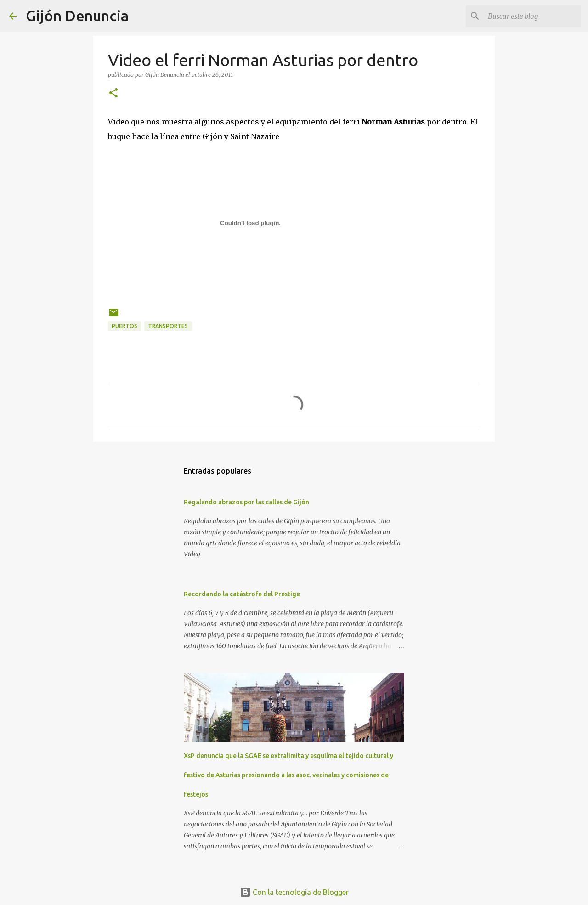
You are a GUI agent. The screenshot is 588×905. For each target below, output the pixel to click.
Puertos (124, 326)
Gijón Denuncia (77, 16)
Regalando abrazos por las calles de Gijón (246, 502)
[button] (113, 93)
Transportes (168, 326)
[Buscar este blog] (532, 16)
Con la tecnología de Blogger (294, 892)
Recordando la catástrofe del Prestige (242, 594)
